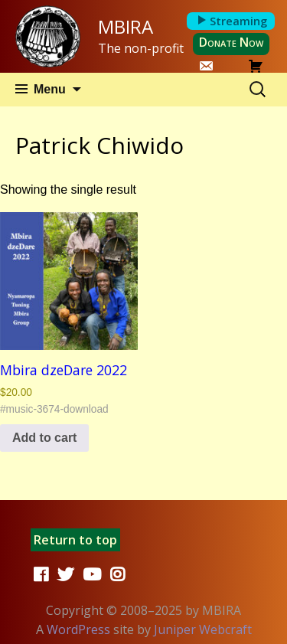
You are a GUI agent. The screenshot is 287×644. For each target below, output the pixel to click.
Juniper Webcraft (203, 629)
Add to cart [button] (44, 438)
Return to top (75, 540)
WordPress (78, 629)
